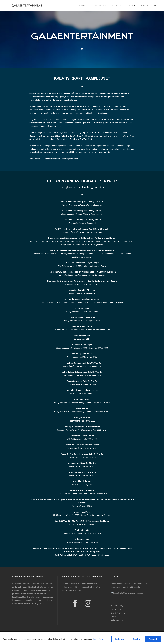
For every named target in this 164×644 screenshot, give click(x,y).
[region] (82, 638)
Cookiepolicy (116, 609)
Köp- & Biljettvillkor (118, 613)
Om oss (131, 5)
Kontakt (145, 5)
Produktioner (99, 5)
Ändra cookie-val (117, 620)
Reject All (137, 639)
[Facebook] (75, 604)
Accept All (153, 639)
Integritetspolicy (117, 606)
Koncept (117, 5)
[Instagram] (88, 604)
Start (82, 5)
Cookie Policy (98, 639)
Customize (120, 639)
